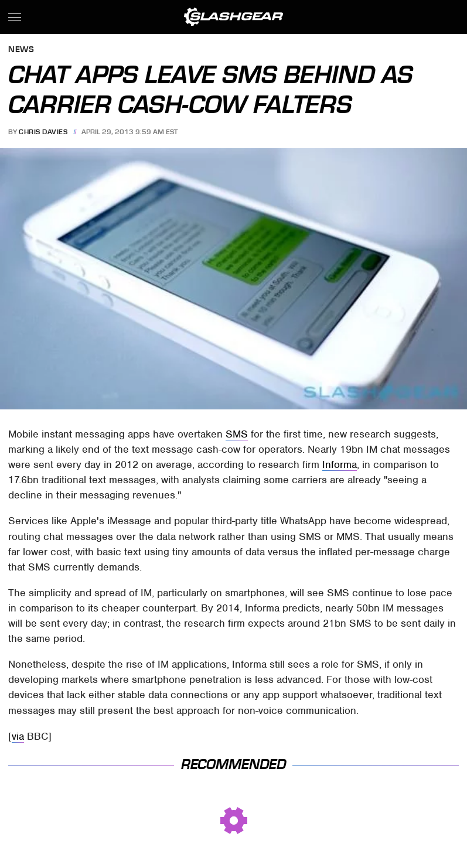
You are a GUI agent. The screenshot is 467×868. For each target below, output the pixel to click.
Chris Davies (43, 132)
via (18, 736)
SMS (237, 434)
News (21, 50)
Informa (340, 464)
